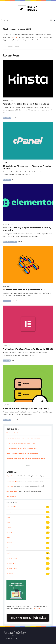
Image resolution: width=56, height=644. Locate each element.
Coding (8, 512)
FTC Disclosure (10, 634)
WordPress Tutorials (12, 568)
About (11, 632)
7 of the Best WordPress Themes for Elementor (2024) (28, 349)
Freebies (9, 527)
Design (8, 517)
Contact (15, 635)
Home (6, 632)
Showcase (7, 360)
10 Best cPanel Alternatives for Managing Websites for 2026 (27, 167)
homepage (15, 37)
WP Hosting (7, 118)
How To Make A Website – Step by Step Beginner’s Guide (23, 438)
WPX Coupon (10, 486)
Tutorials (9, 553)
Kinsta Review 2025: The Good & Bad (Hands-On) (26, 104)
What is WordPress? (12, 433)
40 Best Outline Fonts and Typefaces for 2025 (24, 290)
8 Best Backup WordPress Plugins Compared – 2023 (22, 448)
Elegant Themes (11, 476)
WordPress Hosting (20, 632)
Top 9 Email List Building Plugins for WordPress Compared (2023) (26, 458)
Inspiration (7, 301)
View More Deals (11, 496)
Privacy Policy (20, 634)
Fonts (8, 522)
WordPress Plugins (10, 242)
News (8, 538)
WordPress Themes (12, 563)
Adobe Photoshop (11, 507)
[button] (26, 466)
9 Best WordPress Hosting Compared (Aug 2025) (26, 408)
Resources (7, 180)
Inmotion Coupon (12, 491)
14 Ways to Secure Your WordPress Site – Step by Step (22, 453)
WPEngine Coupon (12, 481)
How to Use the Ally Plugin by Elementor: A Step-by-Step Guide (27, 229)
